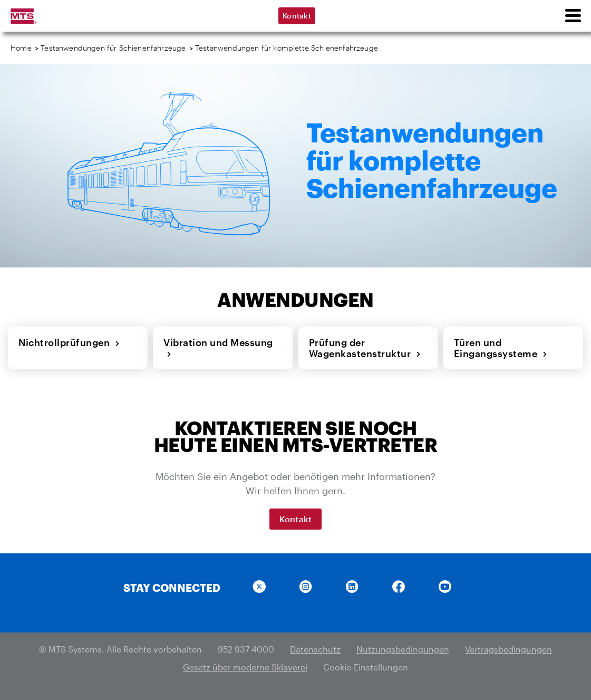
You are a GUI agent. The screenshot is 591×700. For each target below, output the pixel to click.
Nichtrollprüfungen (69, 342)
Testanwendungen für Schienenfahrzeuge (113, 48)
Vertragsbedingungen (508, 649)
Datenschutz (315, 649)
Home (21, 48)
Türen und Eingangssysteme (501, 348)
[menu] (573, 16)
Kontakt (297, 16)
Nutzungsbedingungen (403, 649)
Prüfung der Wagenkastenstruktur (365, 348)
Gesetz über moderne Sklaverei (245, 667)
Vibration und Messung (218, 348)
